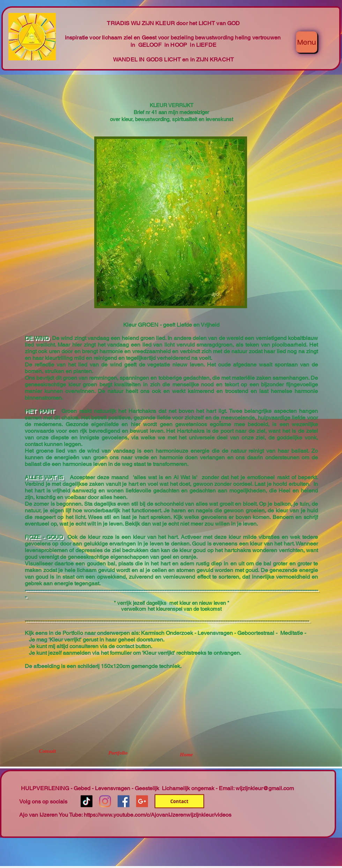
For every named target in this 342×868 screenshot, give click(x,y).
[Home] (186, 755)
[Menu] (307, 42)
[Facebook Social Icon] (124, 801)
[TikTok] (87, 801)
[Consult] (47, 751)
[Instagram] (105, 801)
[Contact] (179, 801)
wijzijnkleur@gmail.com (265, 788)
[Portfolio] (118, 753)
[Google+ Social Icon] (142, 801)
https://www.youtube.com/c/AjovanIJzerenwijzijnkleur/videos (158, 815)
